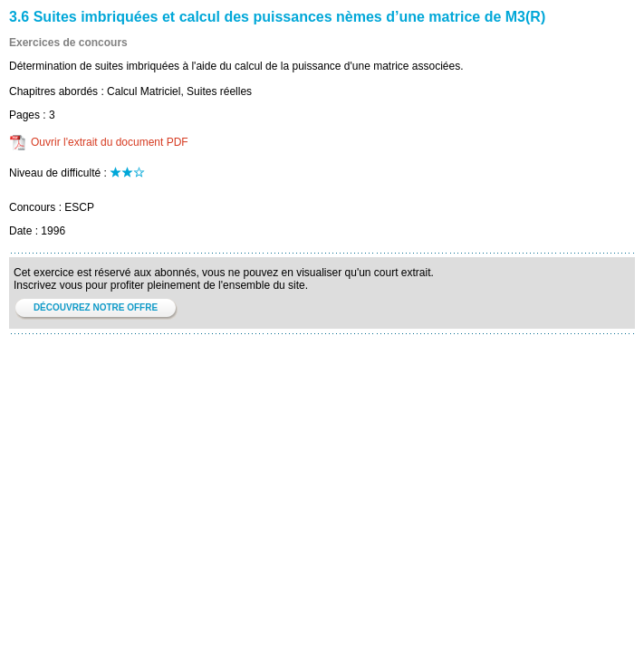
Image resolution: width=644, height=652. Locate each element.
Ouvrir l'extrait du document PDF (110, 142)
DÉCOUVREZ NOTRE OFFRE (96, 307)
